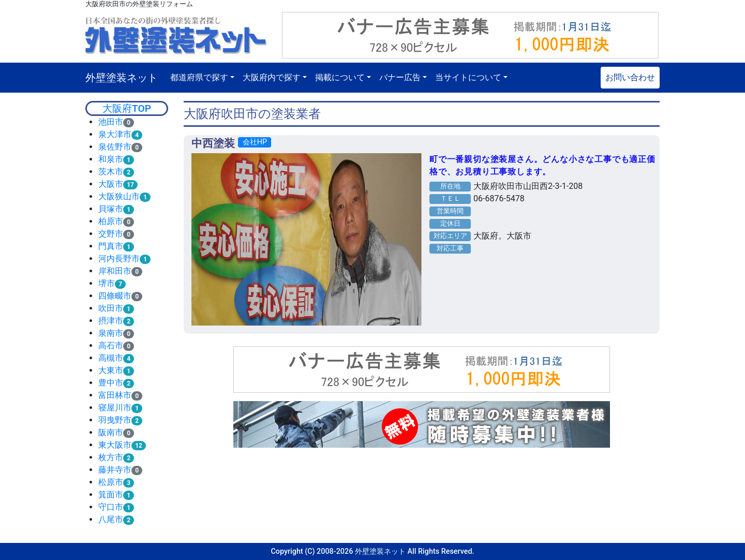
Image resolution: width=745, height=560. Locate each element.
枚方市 (111, 457)
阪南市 (111, 432)
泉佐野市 (115, 147)
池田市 (111, 122)
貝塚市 (111, 209)
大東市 (111, 370)
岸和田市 (115, 271)
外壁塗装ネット (122, 78)
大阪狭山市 (119, 196)
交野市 (111, 234)
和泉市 (111, 159)
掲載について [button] (340, 77)
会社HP (255, 142)
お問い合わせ (630, 77)
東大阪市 (115, 445)
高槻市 (111, 358)
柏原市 (111, 221)
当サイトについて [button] (468, 77)
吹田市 (111, 308)
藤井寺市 (115, 470)
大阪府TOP (127, 108)
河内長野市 (119, 259)
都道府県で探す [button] (199, 77)
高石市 (111, 345)
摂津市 (111, 321)
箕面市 (111, 495)
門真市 (111, 246)
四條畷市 (115, 296)
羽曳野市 (115, 420)
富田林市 (115, 395)
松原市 (111, 482)
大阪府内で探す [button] (272, 77)
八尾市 (111, 519)
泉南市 (111, 333)
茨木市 (111, 172)
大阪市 (111, 184)
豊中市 (111, 383)
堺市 (107, 283)
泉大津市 (115, 134)
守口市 (111, 507)
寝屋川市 (115, 408)
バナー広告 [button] (400, 77)
